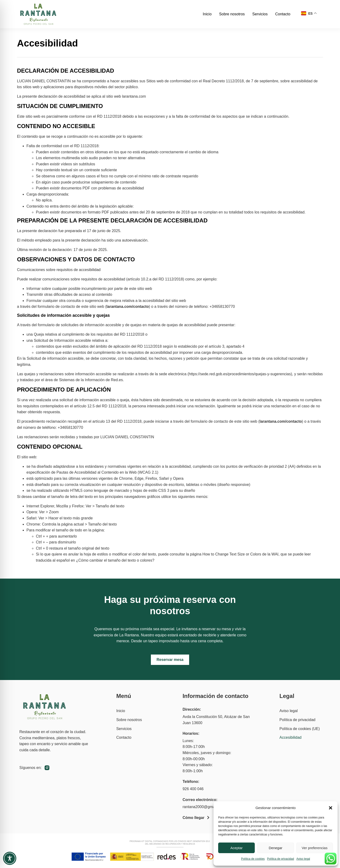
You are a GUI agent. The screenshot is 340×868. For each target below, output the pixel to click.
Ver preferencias (315, 848)
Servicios (260, 14)
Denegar (276, 848)
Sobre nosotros (232, 14)
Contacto (283, 14)
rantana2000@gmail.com (204, 807)
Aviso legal (303, 859)
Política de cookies (253, 859)
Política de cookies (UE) (300, 729)
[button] (331, 808)
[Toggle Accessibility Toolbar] (10, 858)
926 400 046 (193, 789)
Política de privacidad (280, 859)
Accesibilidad (291, 737)
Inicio (207, 14)
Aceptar (237, 848)
